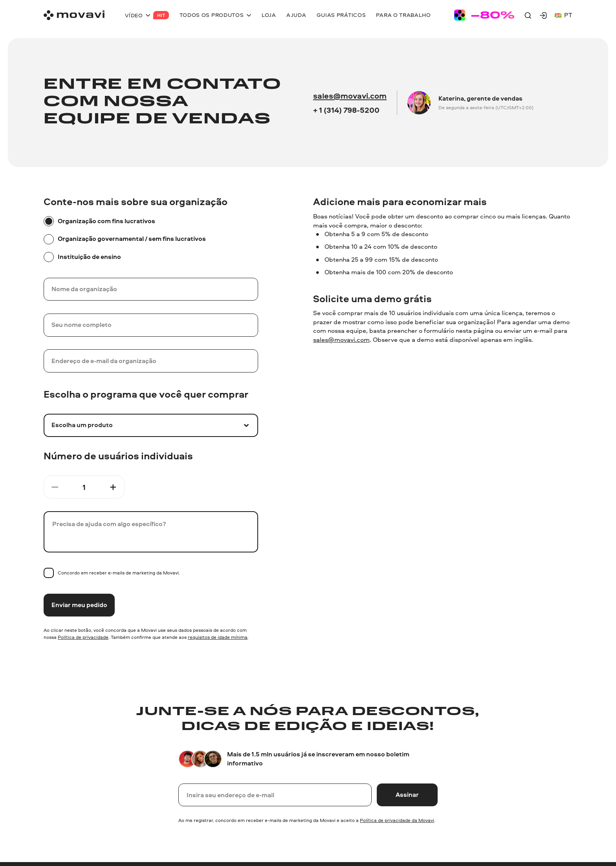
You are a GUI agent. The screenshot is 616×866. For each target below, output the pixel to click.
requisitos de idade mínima (218, 637)
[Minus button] (55, 487)
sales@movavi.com (350, 95)
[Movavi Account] (543, 15)
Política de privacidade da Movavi (397, 820)
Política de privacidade (83, 637)
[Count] (84, 487)
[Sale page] (484, 15)
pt (564, 15)
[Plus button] (113, 487)
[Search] (528, 15)
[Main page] (74, 15)
